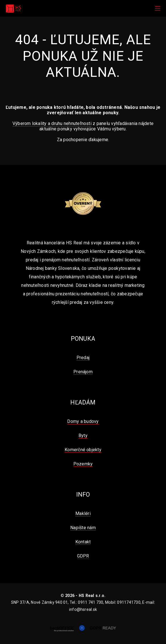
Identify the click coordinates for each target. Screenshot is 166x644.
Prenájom (83, 372)
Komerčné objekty (83, 450)
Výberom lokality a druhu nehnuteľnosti (52, 123)
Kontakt (83, 542)
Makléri (83, 513)
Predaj (83, 358)
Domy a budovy (83, 421)
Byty (83, 436)
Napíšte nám (83, 528)
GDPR (83, 556)
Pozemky (83, 464)
